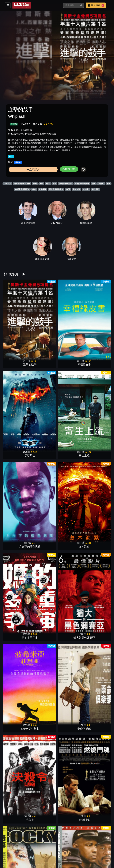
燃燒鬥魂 (98, 408)
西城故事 (98, 498)
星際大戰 (43, 632)
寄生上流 (98, 318)
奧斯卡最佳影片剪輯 (22, 184)
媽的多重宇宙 (71, 363)
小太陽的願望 (71, 767)
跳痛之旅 (98, 812)
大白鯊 (43, 677)
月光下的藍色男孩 (16, 363)
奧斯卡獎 (76, 189)
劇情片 (101, 184)
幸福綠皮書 (43, 318)
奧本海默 (43, 363)
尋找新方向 (98, 767)
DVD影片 (7, 184)
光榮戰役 (43, 453)
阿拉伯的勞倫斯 (71, 498)
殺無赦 (16, 498)
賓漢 (43, 498)
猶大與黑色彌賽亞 (98, 363)
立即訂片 (33, 169)
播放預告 (69, 169)
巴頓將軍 (98, 677)
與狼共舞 (43, 588)
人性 (41, 184)
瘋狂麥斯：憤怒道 (71, 722)
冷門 (68, 189)
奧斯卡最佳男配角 (22, 189)
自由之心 (16, 588)
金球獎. (86, 189)
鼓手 (54, 184)
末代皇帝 (43, 543)
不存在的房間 (16, 543)
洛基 (16, 453)
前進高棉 (98, 453)
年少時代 (43, 767)
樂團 (109, 184)
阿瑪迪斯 (43, 722)
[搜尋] (71, 5)
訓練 (94, 184)
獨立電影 (95, 189)
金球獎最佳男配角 (82, 184)
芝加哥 (16, 677)
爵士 (48, 184)
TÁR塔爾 (97, 722)
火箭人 (71, 543)
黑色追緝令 (43, 812)
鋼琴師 (43, 857)
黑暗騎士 (71, 318)
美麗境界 (71, 677)
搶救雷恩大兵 (16, 722)
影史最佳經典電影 (56, 189)
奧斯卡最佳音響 (65, 184)
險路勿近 (98, 588)
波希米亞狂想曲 (16, 408)
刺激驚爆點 (16, 812)
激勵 (35, 184)
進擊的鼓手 (16, 318)
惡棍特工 (71, 588)
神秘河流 (71, 632)
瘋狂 (34, 189)
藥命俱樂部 (43, 408)
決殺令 (71, 408)
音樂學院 (42, 189)
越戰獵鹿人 (71, 453)
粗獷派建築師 (71, 812)
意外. (98, 543)
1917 (70, 857)
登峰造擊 (16, 632)
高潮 (16, 767)
